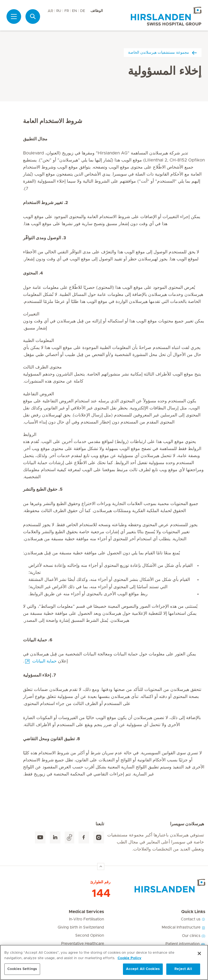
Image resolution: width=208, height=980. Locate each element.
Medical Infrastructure (183, 927)
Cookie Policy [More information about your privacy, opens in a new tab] (129, 958)
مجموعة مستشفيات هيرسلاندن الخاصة (163, 52)
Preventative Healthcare (83, 944)
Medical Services (86, 912)
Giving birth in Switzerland (81, 927)
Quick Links (193, 912)
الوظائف (97, 11)
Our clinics (194, 936)
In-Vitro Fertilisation (87, 919)
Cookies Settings (22, 969)
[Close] (199, 953)
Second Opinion (90, 936)
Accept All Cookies (143, 969)
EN (74, 11)
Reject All (183, 969)
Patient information (185, 944)
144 (101, 894)
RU (59, 11)
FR (67, 11)
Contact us (193, 919)
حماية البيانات (44, 661)
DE (83, 11)
